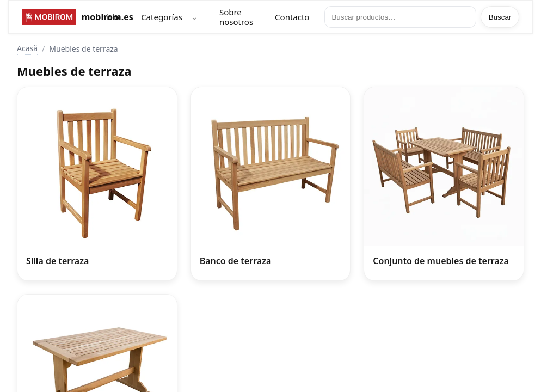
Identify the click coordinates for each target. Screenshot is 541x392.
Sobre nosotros (236, 17)
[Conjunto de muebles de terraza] (444, 184)
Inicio (109, 17)
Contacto (292, 17)
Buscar (500, 17)
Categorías (162, 17)
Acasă (27, 48)
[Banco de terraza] (271, 184)
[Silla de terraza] (97, 184)
